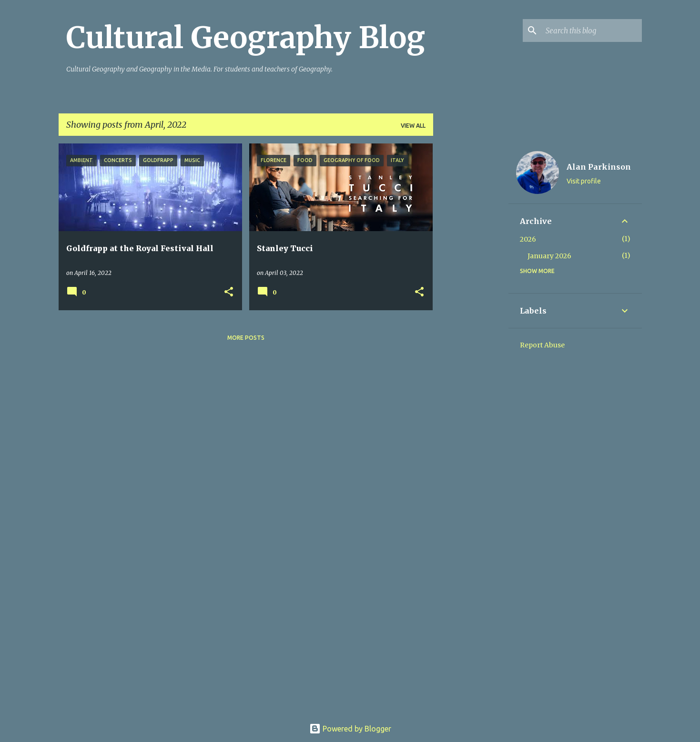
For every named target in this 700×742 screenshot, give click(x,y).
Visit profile (584, 181)
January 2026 (549, 256)
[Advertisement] (471, 286)
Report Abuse (542, 345)
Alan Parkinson (599, 167)
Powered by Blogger (350, 729)
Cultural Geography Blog (246, 38)
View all (413, 126)
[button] (229, 292)
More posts (246, 338)
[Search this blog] (592, 30)
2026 (528, 239)
